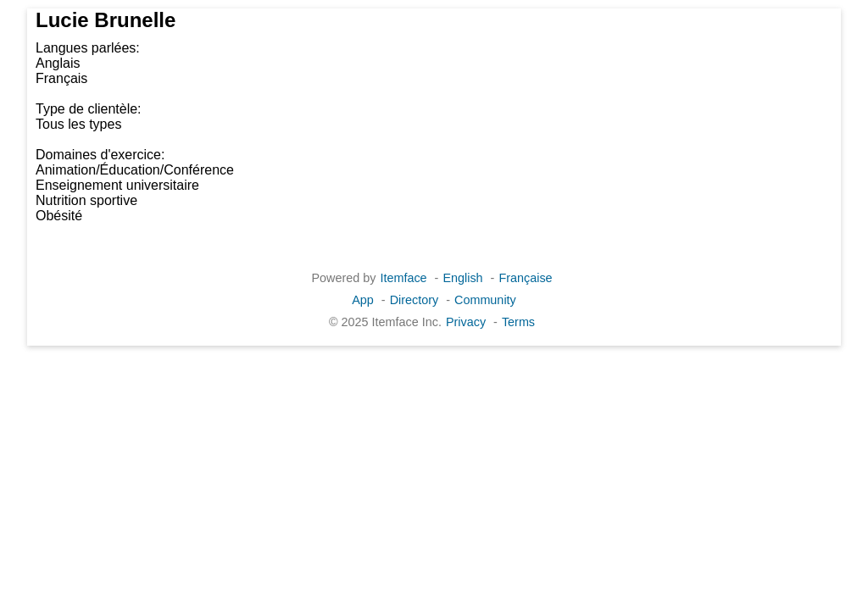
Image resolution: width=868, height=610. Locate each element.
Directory (415, 300)
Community (485, 300)
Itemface (403, 278)
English (462, 278)
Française (525, 278)
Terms (518, 322)
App (363, 300)
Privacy (466, 322)
